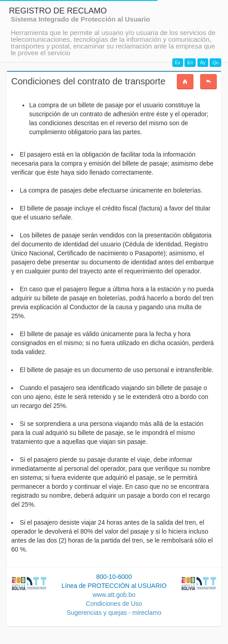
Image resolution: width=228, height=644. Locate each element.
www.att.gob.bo (114, 595)
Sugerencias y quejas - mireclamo (114, 613)
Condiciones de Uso (114, 604)
